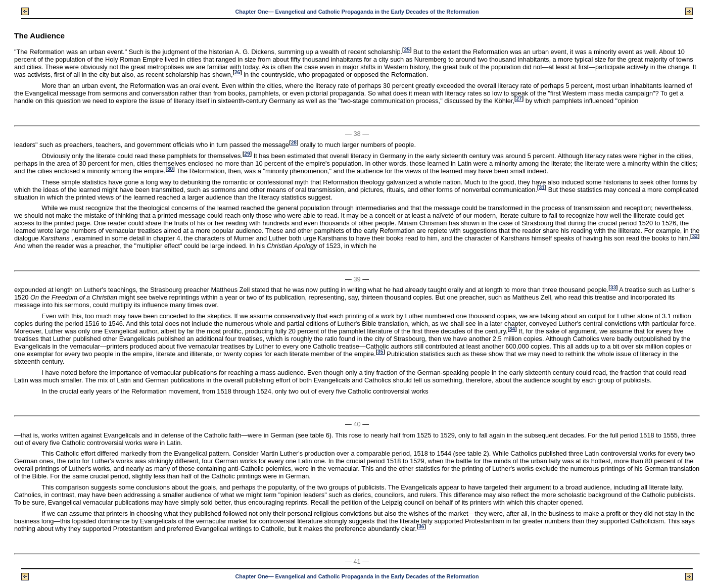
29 (247, 154)
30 (170, 169)
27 (519, 99)
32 (695, 236)
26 (237, 72)
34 (512, 329)
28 (294, 143)
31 (541, 187)
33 (613, 288)
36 (421, 527)
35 (380, 352)
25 (407, 50)
